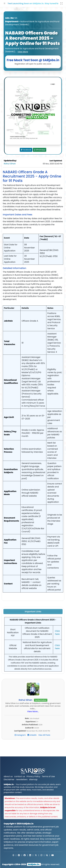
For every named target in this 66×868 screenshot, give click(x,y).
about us (8, 776)
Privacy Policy (33, 776)
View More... (33, 711)
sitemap (33, 779)
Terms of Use (48, 776)
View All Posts (44, 735)
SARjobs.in (28, 824)
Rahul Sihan (10, 164)
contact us (20, 776)
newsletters (22, 779)
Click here (57, 633)
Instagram (20, 735)
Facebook (26, 150)
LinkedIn (32, 735)
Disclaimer (9, 779)
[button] (5, 4)
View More (23, 52)
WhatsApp (40, 150)
